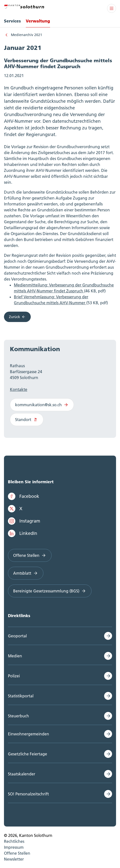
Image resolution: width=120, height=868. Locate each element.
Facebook (24, 496)
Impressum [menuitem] (14, 847)
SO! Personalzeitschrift (28, 794)
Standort (27, 420)
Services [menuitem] (12, 21)
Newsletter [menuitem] (14, 859)
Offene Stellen (30, 555)
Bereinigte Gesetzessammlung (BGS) (50, 591)
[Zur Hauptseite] (24, 6)
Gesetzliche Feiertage (28, 754)
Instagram (24, 521)
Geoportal (17, 636)
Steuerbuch (18, 716)
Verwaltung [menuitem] (38, 21)
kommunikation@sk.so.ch (42, 405)
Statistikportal (21, 696)
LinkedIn (23, 533)
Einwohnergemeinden (29, 734)
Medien (15, 656)
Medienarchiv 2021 (27, 35)
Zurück (17, 317)
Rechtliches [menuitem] (14, 841)
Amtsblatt (26, 573)
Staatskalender (22, 774)
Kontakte (19, 389)
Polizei (14, 676)
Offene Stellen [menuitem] (17, 853)
